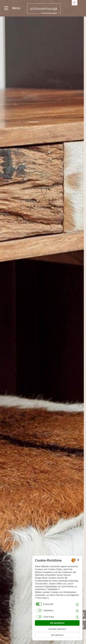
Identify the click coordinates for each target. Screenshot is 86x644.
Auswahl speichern (57, 629)
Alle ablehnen (57, 635)
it (74, 3)
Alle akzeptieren (57, 623)
